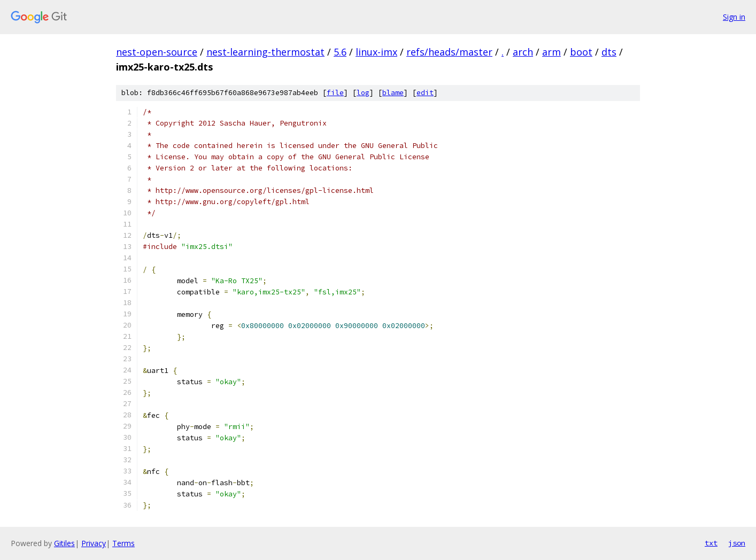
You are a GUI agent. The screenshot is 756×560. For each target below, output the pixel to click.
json (737, 543)
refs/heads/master (449, 52)
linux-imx (376, 52)
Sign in (734, 17)
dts (609, 52)
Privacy (94, 543)
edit (425, 93)
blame (393, 93)
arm (551, 52)
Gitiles (64, 543)
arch (523, 52)
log (363, 93)
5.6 (340, 52)
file (335, 93)
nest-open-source (157, 52)
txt (711, 543)
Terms (124, 543)
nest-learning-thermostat (265, 52)
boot (581, 52)
